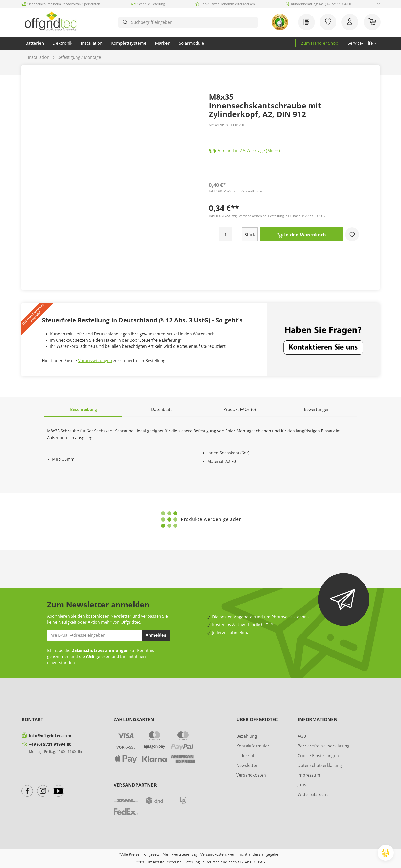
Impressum (309, 775)
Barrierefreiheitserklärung (324, 746)
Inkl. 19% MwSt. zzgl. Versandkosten (236, 191)
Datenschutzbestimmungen (100, 650)
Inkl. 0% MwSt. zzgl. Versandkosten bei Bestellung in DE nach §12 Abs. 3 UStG (267, 216)
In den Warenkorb (301, 234)
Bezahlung (247, 736)
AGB (90, 656)
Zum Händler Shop (319, 43)
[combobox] (192, 22)
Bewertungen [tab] (317, 409)
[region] (117, 164)
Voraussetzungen (95, 361)
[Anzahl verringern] (214, 234)
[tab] (83, 410)
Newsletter (247, 765)
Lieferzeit (245, 756)
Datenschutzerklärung (320, 765)
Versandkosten (251, 775)
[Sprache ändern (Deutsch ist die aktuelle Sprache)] (374, 4)
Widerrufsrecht (313, 794)
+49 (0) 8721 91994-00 (50, 744)
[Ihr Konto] (350, 22)
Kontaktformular (253, 746)
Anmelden (156, 635)
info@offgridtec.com (50, 736)
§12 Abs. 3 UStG (251, 862)
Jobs (302, 785)
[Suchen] (125, 22)
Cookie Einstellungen (318, 756)
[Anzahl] (226, 234)
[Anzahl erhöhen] (237, 234)
